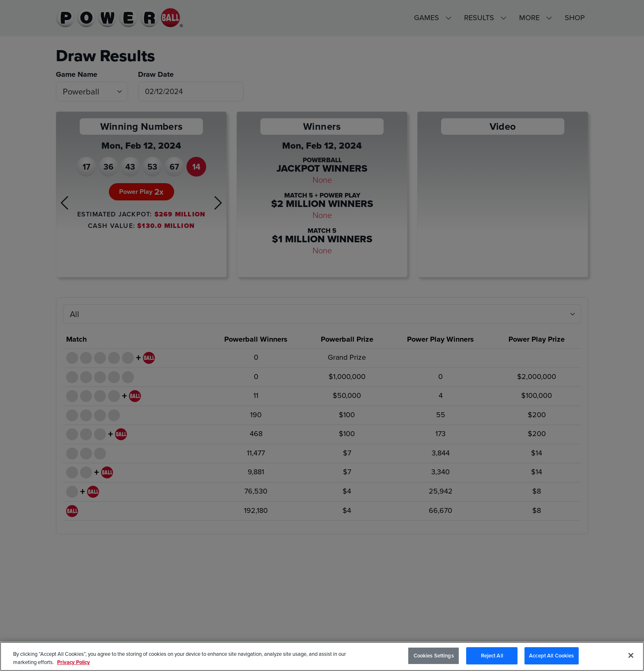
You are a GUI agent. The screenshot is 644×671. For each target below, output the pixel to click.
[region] (322, 656)
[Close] (631, 655)
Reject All (492, 656)
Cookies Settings (434, 656)
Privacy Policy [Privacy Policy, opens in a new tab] (74, 662)
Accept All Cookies (551, 656)
